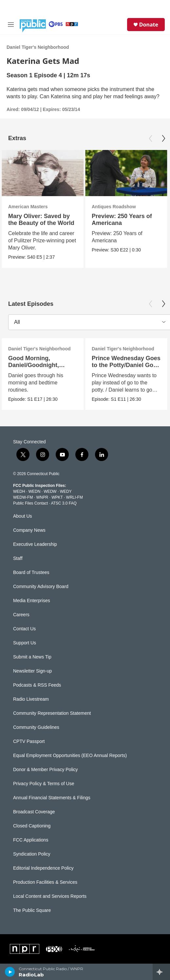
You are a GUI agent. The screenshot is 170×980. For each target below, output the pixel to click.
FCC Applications (31, 840)
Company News (29, 530)
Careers (21, 615)
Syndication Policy (32, 854)
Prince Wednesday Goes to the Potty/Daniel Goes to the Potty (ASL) (126, 365)
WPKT (57, 497)
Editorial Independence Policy (43, 868)
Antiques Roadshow (114, 207)
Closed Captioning (32, 826)
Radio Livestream (31, 699)
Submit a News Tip (32, 657)
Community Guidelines (36, 727)
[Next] (163, 139)
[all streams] (161, 972)
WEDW (50, 491)
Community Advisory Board (41, 587)
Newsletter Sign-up (32, 671)
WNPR (42, 497)
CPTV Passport (29, 741)
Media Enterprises (32, 601)
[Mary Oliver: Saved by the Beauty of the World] (43, 173)
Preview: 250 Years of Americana (122, 220)
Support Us (25, 643)
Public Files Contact (30, 503)
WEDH (19, 491)
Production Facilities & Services (45, 882)
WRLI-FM (75, 497)
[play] (10, 972)
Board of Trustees (31, 573)
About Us (23, 516)
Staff (18, 558)
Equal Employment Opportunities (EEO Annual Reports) (70, 756)
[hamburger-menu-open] (11, 25)
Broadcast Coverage (34, 812)
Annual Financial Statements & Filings (52, 798)
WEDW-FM (23, 497)
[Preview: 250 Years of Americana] (126, 173)
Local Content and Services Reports (50, 896)
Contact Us (24, 629)
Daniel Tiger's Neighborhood (38, 47)
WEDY (66, 491)
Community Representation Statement (52, 713)
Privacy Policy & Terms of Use (44, 784)
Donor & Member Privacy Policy (46, 770)
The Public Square (32, 910)
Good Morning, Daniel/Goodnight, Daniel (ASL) (34, 365)
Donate (149, 25)
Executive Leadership (35, 544)
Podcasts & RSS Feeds (37, 685)
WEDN (35, 491)
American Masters (28, 207)
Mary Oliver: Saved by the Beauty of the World (41, 220)
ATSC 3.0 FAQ (64, 503)
